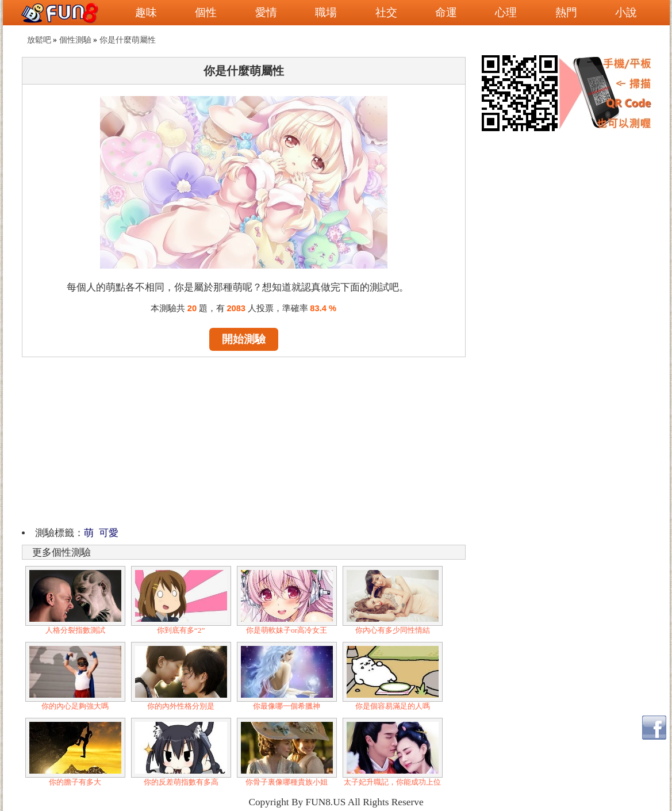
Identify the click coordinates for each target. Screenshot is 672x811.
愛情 (266, 12)
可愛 (109, 533)
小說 (626, 12)
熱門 (566, 12)
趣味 (146, 12)
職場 (326, 12)
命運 (446, 12)
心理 (506, 12)
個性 (206, 12)
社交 (386, 12)
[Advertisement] (244, 440)
